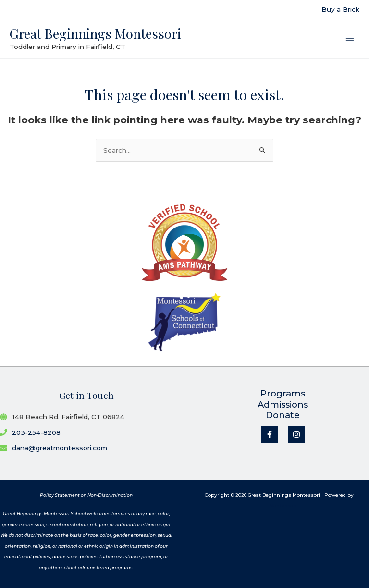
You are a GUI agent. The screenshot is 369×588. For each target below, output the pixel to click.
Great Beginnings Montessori (95, 33)
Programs (283, 394)
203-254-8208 (36, 432)
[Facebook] (270, 434)
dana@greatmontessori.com (60, 448)
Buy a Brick (340, 9)
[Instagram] (296, 434)
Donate (283, 415)
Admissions (283, 405)
